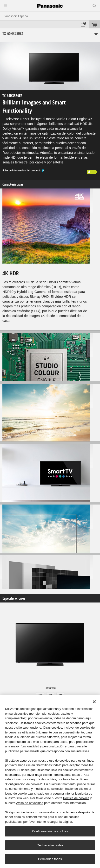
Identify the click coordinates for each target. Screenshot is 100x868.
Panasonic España (16, 16)
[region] (50, 781)
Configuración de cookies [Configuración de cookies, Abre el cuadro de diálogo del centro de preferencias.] (50, 831)
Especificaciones (14, 598)
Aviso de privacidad (30, 803)
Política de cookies (76, 798)
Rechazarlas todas (50, 845)
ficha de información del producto (23, 171)
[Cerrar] (94, 702)
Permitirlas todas (50, 859)
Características (13, 184)
